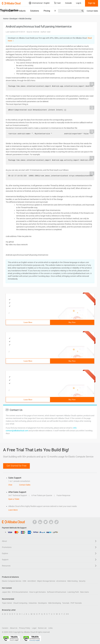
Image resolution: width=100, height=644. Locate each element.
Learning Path (73, 592)
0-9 (67, 614)
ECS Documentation (20, 592)
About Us (14, 628)
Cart (57, 3)
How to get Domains (37, 592)
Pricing (47, 11)
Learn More (28, 322)
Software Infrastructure (57, 592)
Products (21, 11)
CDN (24, 581)
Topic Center (7, 603)
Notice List (42, 628)
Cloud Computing (20, 603)
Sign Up (92, 3)
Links (50, 628)
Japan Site (6, 592)
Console (68, 3)
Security (82, 581)
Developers (42, 603)
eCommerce (61, 581)
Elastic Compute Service (12, 581)
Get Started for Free (16, 466)
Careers (5, 628)
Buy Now (72, 322)
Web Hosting (72, 581)
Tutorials (66, 603)
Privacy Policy (25, 628)
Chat (10, 485)
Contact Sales (92, 11)
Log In (79, 3)
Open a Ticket (14, 499)
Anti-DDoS (32, 581)
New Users (85, 592)
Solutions (35, 11)
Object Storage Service (46, 581)
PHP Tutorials (76, 603)
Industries (33, 603)
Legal (34, 628)
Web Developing (55, 603)
